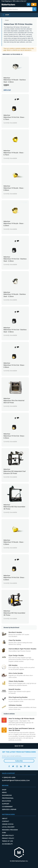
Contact (6, 821)
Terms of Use (7, 841)
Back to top (19, 746)
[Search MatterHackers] (34, 9)
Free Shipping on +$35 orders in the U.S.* (14, 1)
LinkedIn (21, 766)
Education (6, 801)
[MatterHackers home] (19, 853)
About (5, 818)
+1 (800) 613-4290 (9, 777)
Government (7, 807)
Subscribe (19, 761)
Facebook (9, 766)
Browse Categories (13, 54)
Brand (7, 20)
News (4, 792)
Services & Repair (9, 809)
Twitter (13, 766)
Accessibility (7, 844)
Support (6, 804)
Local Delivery (8, 827)
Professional (8, 798)
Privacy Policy (8, 838)
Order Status (8, 824)
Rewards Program (10, 830)
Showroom (7, 795)
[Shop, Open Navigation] (6, 15)
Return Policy (8, 835)
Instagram (17, 766)
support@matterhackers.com (16, 780)
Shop (4, 790)
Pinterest (25, 766)
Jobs (4, 833)
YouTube (29, 766)
